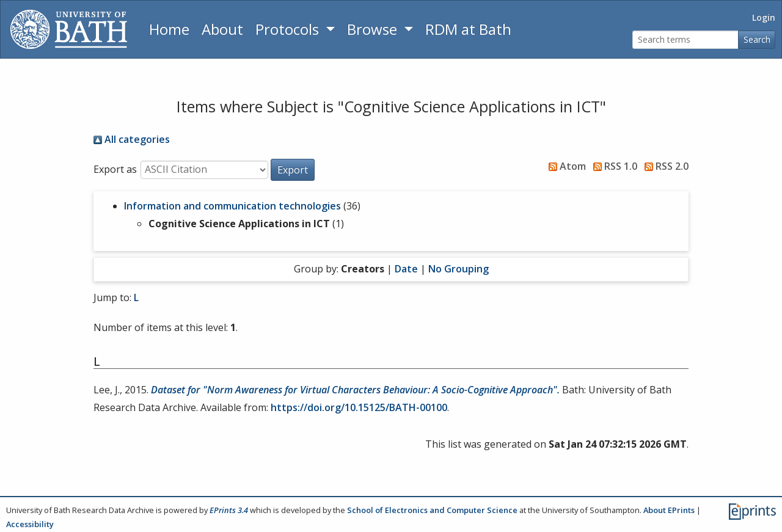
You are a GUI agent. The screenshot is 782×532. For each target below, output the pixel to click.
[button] (293, 170)
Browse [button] (374, 29)
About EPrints (669, 510)
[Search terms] (685, 40)
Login (764, 17)
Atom (565, 166)
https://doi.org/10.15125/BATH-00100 (359, 407)
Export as (115, 169)
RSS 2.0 (664, 166)
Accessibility (30, 524)
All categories (132, 139)
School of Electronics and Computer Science (432, 510)
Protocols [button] (289, 29)
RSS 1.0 (613, 166)
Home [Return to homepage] (169, 29)
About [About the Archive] (222, 29)
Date (406, 269)
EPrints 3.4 (229, 510)
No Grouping (459, 269)
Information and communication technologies (232, 206)
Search (757, 39)
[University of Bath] (69, 29)
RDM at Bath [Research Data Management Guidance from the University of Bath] (468, 29)
